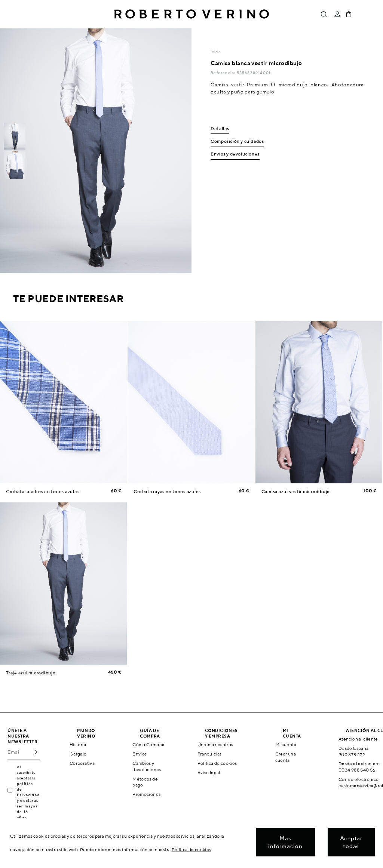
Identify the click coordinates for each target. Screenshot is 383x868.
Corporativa (82, 763)
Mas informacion (285, 842)
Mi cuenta (286, 744)
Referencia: (223, 73)
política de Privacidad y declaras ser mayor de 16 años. (28, 800)
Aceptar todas (351, 842)
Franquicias (210, 754)
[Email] (18, 752)
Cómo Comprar (148, 744)
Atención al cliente (358, 739)
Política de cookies (217, 763)
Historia (78, 744)
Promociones (146, 794)
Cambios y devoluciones (147, 766)
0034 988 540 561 (358, 770)
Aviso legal (209, 772)
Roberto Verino (191, 14)
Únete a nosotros (215, 744)
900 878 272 (352, 755)
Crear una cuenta (286, 757)
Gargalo (78, 754)
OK (34, 752)
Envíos (140, 754)
